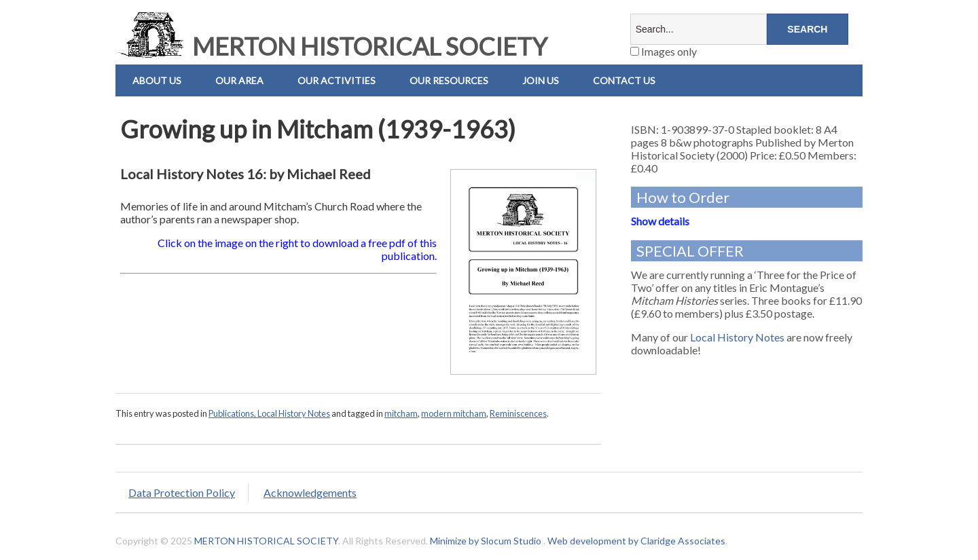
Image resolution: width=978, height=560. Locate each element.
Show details (660, 221)
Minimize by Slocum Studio (486, 541)
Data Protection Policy (182, 492)
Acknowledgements (310, 492)
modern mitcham (454, 413)
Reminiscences (518, 413)
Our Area (239, 80)
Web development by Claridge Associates (636, 541)
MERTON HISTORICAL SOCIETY (331, 46)
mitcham (401, 413)
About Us (157, 80)
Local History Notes (737, 337)
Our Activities (337, 80)
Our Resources (449, 80)
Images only (664, 51)
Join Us (541, 80)
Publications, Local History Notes (269, 413)
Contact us (624, 80)
